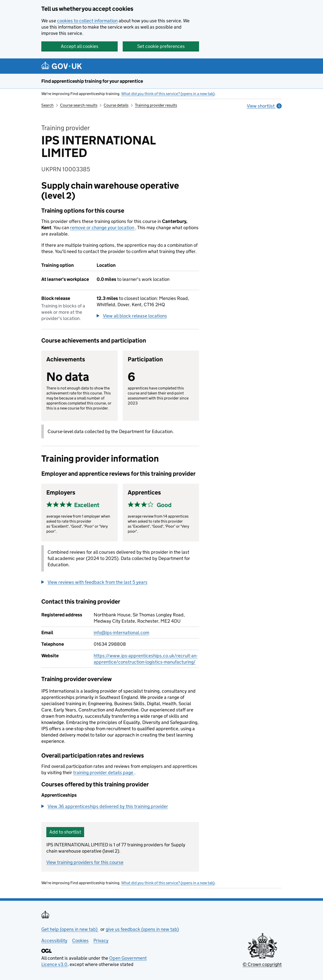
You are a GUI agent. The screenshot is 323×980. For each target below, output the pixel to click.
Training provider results (156, 105)
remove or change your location (103, 228)
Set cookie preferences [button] (161, 46)
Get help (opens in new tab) (70, 929)
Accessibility (54, 941)
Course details (116, 105)
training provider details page (104, 772)
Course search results (79, 105)
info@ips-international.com (121, 633)
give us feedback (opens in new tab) (142, 929)
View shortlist (264, 106)
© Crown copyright (262, 964)
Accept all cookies (80, 46)
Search (47, 105)
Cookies (80, 941)
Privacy (101, 941)
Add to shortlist (65, 832)
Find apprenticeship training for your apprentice (92, 81)
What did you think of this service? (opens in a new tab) (168, 94)
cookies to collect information (87, 21)
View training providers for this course (85, 862)
